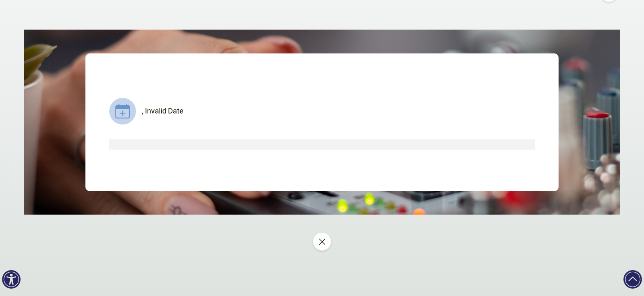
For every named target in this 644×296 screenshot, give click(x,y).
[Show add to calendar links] (123, 111)
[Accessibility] (11, 279)
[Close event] (322, 242)
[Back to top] (633, 279)
